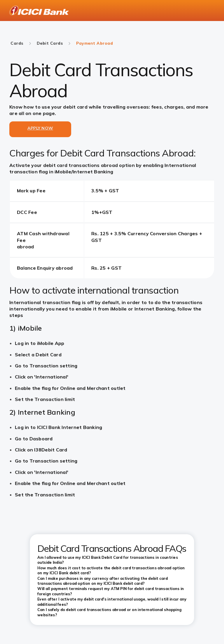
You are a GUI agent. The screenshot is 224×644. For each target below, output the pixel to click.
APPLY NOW (40, 128)
